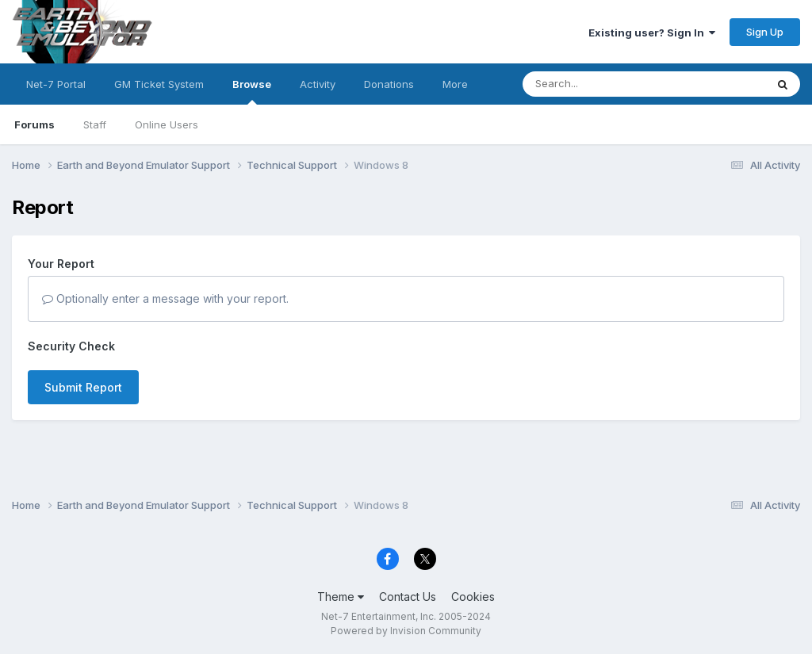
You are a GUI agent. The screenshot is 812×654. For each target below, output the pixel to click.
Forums (34, 124)
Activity (318, 84)
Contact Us (408, 597)
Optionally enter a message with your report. (165, 298)
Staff (95, 124)
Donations (389, 84)
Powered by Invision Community (406, 631)
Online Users (167, 124)
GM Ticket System (159, 84)
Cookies (473, 597)
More (455, 84)
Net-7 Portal (56, 84)
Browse (252, 91)
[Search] (601, 84)
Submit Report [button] (83, 387)
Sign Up (765, 32)
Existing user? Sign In (652, 33)
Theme (341, 597)
